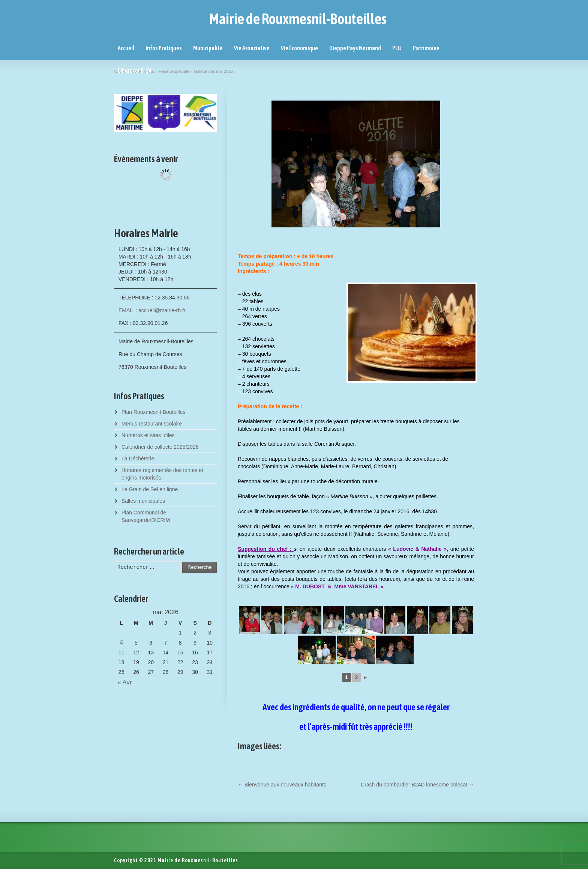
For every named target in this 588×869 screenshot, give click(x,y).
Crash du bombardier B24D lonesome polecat (417, 785)
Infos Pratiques (164, 48)
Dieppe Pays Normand (355, 48)
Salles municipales (143, 501)
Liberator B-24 (135, 71)
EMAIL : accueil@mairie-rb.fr (152, 310)
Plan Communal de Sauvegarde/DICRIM (146, 516)
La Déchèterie (138, 459)
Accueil (126, 48)
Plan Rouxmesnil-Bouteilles (153, 412)
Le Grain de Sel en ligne (150, 489)
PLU (397, 48)
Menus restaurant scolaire (152, 424)
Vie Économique (299, 48)
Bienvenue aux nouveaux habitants (282, 785)
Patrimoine (426, 48)
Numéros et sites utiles (148, 435)
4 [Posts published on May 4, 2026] (121, 642)
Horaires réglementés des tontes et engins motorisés (162, 474)
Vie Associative (252, 48)
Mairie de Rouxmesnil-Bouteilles (298, 19)
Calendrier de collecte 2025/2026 (160, 447)
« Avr (123, 682)
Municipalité (208, 48)
